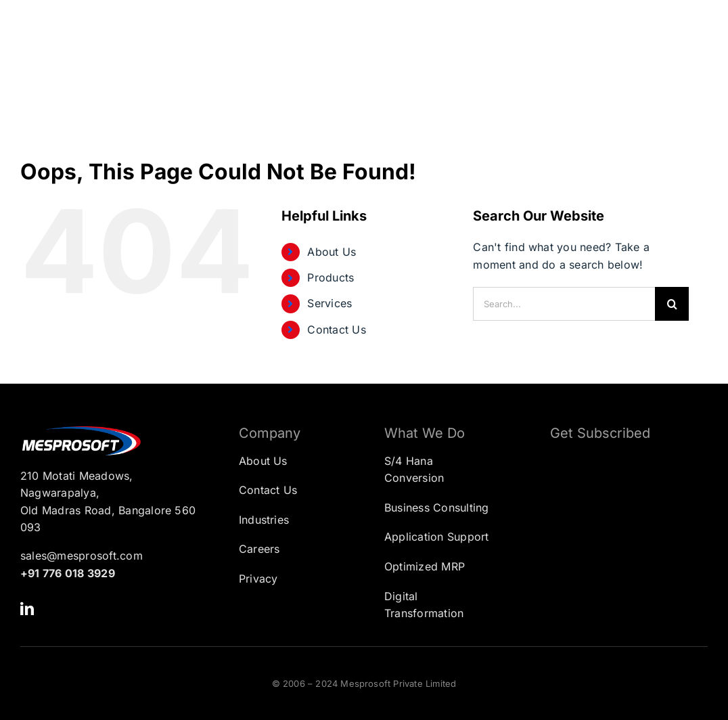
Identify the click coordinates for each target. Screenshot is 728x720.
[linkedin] (27, 609)
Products (331, 277)
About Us (332, 252)
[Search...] (564, 304)
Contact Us (336, 330)
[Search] (672, 304)
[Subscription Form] (619, 519)
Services (329, 303)
